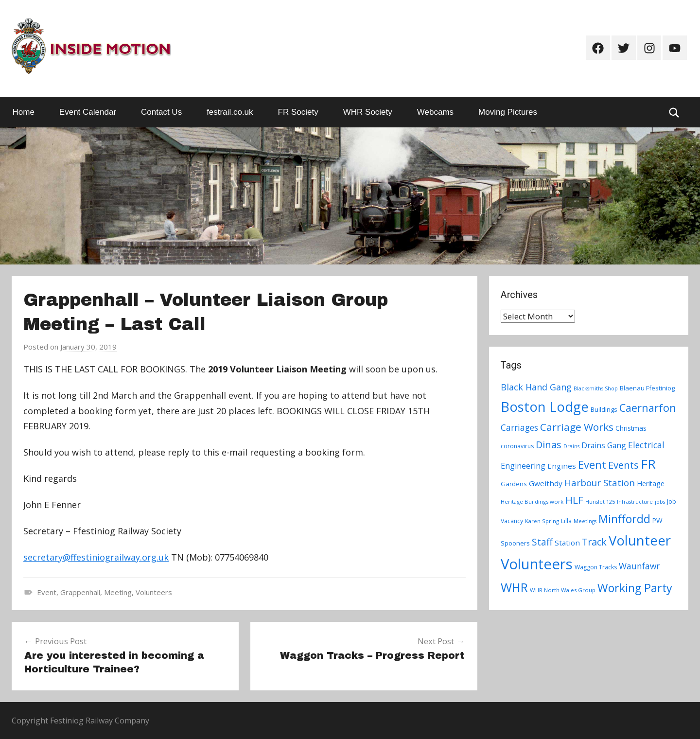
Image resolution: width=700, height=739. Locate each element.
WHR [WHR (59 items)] (514, 587)
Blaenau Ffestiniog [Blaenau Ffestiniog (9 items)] (647, 388)
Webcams (435, 112)
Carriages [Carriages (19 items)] (519, 427)
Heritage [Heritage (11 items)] (651, 484)
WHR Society (368, 112)
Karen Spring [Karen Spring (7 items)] (542, 521)
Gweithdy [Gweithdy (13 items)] (546, 483)
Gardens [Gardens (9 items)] (514, 484)
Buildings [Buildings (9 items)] (604, 409)
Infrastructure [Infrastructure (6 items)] (635, 502)
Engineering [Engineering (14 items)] (523, 466)
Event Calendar (88, 112)
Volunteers (154, 592)
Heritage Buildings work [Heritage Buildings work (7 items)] (532, 501)
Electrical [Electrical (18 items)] (646, 445)
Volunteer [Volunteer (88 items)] (640, 540)
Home (24, 112)
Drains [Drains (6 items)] (571, 446)
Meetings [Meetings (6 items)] (585, 521)
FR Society (298, 112)
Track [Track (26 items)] (594, 542)
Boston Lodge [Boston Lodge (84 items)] (545, 407)
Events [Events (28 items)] (623, 465)
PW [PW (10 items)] (657, 520)
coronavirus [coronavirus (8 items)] (517, 446)
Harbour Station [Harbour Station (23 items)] (600, 483)
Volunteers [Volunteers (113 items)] (537, 564)
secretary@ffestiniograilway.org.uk (96, 557)
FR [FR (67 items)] (648, 464)
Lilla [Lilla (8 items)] (566, 521)
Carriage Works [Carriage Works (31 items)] (577, 427)
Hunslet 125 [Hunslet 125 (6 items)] (600, 502)
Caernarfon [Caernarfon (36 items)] (648, 408)
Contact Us (161, 112)
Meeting (118, 592)
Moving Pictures (508, 112)
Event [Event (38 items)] (592, 464)
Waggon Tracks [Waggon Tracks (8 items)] (596, 567)
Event (47, 592)
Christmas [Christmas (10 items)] (631, 428)
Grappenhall (80, 592)
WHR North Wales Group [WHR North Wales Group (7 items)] (563, 590)
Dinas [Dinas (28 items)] (549, 445)
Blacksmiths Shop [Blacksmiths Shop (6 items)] (596, 388)
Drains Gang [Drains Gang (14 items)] (604, 445)
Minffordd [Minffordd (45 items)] (624, 519)
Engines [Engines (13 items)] (562, 466)
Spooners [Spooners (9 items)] (515, 543)
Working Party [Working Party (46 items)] (635, 588)
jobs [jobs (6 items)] (660, 502)
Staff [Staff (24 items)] (542, 542)
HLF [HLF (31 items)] (574, 500)
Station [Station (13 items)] (567, 543)
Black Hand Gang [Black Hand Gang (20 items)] (536, 387)
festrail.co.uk (230, 112)
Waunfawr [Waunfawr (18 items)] (639, 566)
